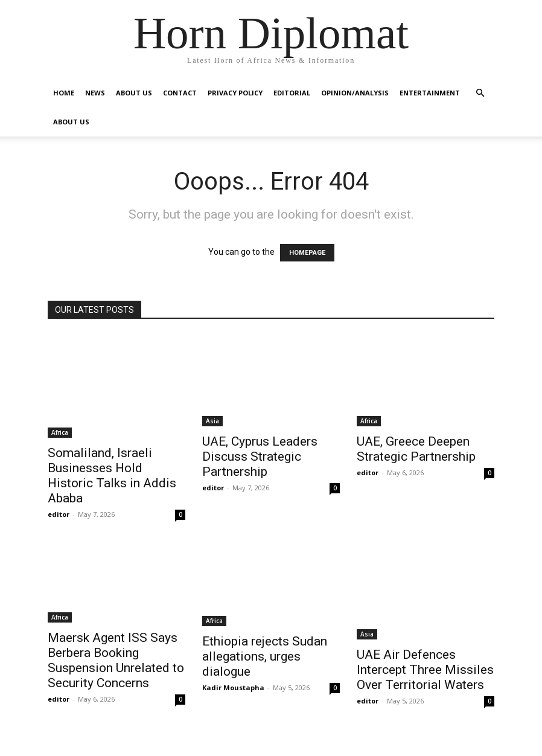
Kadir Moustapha (233, 687)
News (95, 93)
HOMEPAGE (307, 253)
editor (59, 514)
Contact (180, 93)
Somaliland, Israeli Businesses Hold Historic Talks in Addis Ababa (112, 476)
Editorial (292, 93)
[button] (480, 93)
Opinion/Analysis (355, 93)
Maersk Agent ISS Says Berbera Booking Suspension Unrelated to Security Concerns (116, 660)
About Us (134, 93)
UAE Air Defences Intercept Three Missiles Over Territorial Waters (425, 670)
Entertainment (430, 93)
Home (64, 93)
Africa (60, 432)
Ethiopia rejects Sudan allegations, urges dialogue (265, 656)
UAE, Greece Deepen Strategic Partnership (416, 449)
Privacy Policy (235, 93)
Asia (212, 421)
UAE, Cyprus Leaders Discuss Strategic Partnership (260, 456)
